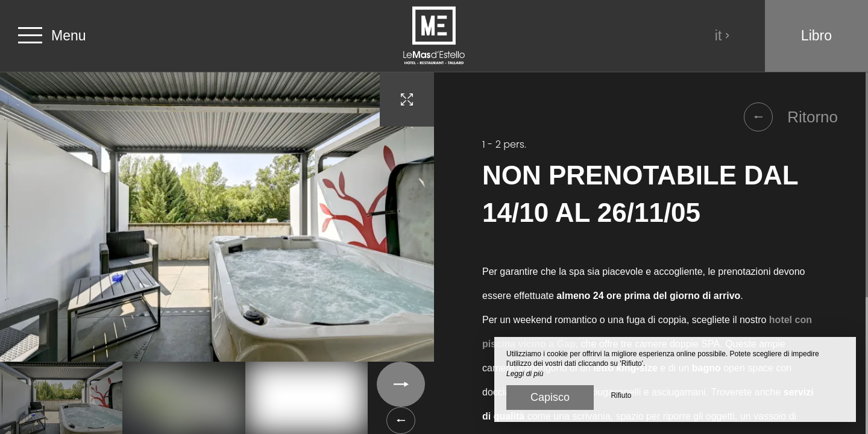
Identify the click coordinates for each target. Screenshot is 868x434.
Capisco (550, 397)
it (723, 36)
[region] (651, 253)
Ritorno (791, 117)
